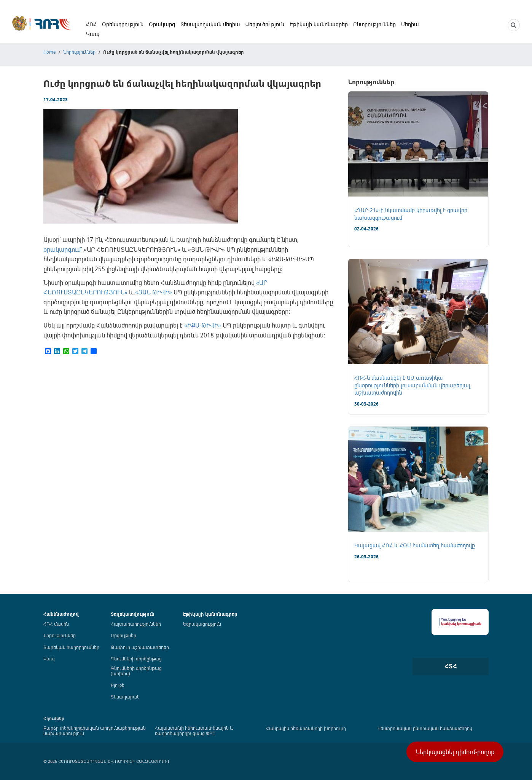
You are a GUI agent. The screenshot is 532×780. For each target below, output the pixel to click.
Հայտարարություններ (136, 624)
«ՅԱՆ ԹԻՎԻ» (154, 292)
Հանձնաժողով (61, 614)
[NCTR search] (514, 25)
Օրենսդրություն (123, 24)
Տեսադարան (125, 697)
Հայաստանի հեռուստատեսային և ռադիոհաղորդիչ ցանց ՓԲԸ (194, 730)
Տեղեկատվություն (133, 614)
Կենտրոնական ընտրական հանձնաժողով (425, 728)
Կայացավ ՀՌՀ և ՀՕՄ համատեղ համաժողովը (415, 545)
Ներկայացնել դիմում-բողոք (455, 752)
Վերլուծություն (265, 24)
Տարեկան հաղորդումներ (71, 647)
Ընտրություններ (374, 24)
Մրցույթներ (123, 635)
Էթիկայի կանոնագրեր (319, 24)
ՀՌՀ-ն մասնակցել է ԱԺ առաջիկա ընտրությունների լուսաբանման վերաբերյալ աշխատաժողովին (412, 385)
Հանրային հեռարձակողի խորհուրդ (306, 728)
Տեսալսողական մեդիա (210, 24)
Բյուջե (118, 685)
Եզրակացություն (202, 624)
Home (49, 52)
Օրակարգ (162, 24)
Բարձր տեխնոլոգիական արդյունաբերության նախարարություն (95, 730)
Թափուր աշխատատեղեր (140, 647)
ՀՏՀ (451, 666)
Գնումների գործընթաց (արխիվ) (136, 671)
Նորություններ (79, 52)
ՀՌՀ (91, 24)
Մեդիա (410, 24)
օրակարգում (62, 249)
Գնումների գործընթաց (136, 659)
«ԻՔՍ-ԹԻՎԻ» (203, 325)
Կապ (93, 34)
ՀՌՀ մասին (56, 624)
